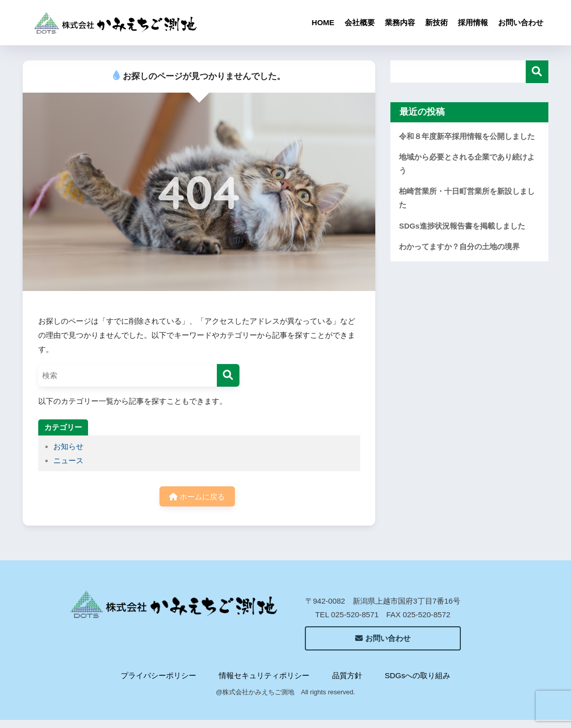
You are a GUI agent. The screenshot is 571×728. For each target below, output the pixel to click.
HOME (323, 22)
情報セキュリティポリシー (264, 675)
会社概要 (360, 22)
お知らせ (68, 446)
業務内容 (400, 22)
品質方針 (347, 675)
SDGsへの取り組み (418, 675)
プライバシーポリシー (158, 675)
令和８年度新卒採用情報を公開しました (467, 136)
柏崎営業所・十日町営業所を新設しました (467, 198)
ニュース (68, 460)
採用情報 (473, 22)
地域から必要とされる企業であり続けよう (467, 164)
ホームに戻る (197, 497)
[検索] (228, 375)
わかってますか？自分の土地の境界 (459, 247)
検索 (537, 72)
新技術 (436, 22)
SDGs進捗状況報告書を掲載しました (462, 226)
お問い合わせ (521, 22)
